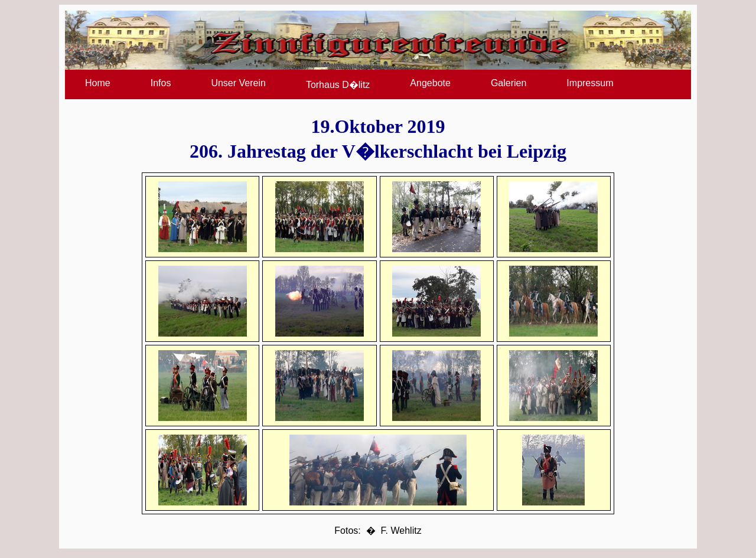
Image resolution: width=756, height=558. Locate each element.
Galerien (509, 83)
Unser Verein (238, 83)
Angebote (430, 83)
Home (98, 83)
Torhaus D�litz (338, 85)
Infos (161, 83)
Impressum (590, 83)
